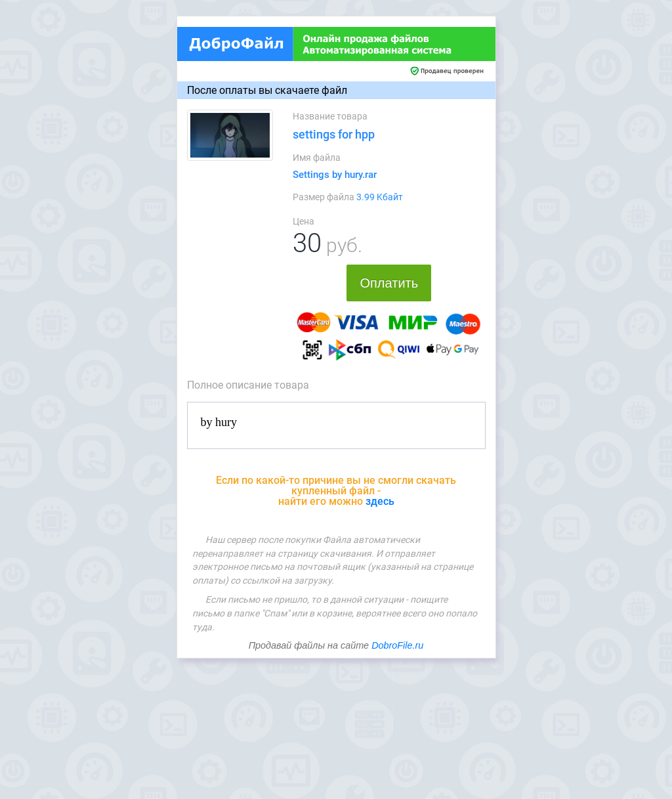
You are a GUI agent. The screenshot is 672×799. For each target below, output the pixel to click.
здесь (380, 501)
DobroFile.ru (397, 645)
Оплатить (389, 283)
